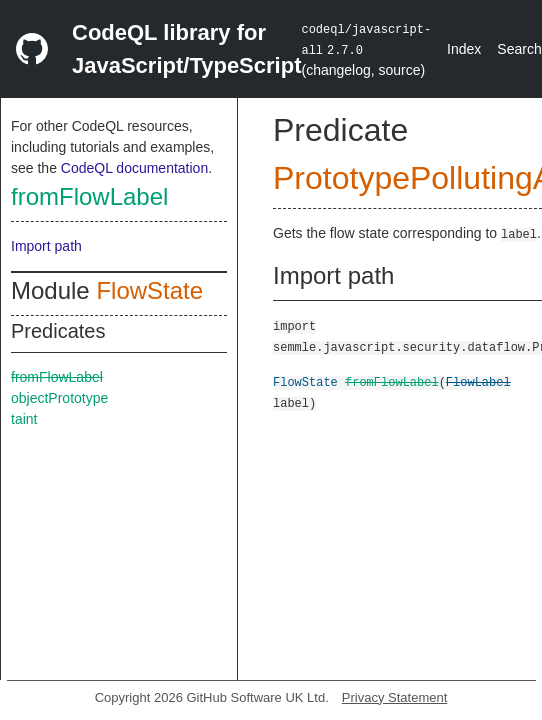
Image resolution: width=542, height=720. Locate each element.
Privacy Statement (395, 697)
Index (464, 49)
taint (24, 419)
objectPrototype (59, 398)
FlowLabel (478, 381)
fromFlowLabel (89, 196)
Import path (46, 246)
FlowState (149, 290)
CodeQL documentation (134, 168)
